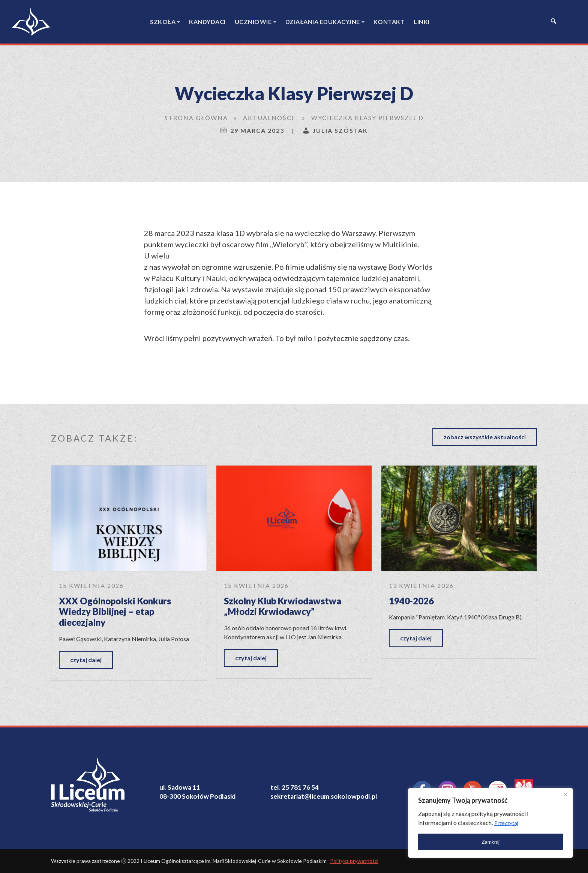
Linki (422, 22)
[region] (490, 823)
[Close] (565, 794)
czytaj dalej (86, 660)
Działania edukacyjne (323, 22)
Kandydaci (207, 22)
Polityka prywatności (354, 861)
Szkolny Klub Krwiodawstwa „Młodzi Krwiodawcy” (283, 606)
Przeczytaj (506, 823)
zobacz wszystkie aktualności (485, 437)
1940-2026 (411, 601)
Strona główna (196, 118)
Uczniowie (253, 22)
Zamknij (490, 842)
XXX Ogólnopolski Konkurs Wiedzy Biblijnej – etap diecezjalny (115, 612)
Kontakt (389, 22)
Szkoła (163, 22)
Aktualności (269, 118)
